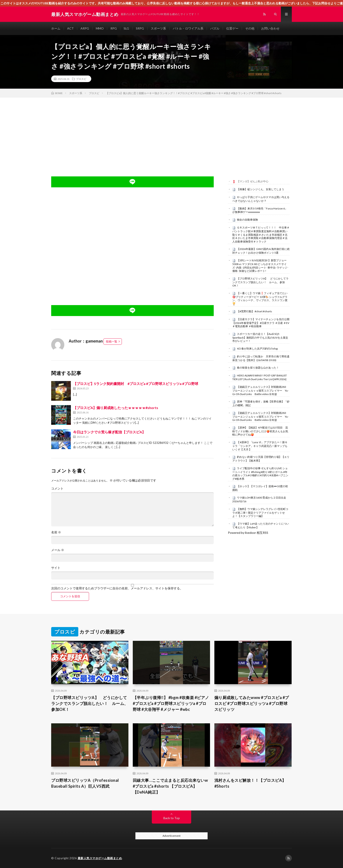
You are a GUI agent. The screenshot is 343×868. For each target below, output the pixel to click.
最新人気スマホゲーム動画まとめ (100, 858)
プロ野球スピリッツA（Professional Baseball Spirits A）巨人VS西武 (85, 783)
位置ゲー (232, 28)
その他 (250, 28)
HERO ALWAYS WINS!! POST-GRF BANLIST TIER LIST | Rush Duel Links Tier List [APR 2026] (260, 377)
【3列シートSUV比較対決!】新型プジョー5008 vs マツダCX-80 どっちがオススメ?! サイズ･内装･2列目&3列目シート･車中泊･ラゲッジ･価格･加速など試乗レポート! (260, 266)
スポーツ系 (158, 28)
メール (58, 550)
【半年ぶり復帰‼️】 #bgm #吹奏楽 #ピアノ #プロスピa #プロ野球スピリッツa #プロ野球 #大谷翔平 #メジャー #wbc (171, 703)
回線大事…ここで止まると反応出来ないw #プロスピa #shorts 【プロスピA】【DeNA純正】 (170, 786)
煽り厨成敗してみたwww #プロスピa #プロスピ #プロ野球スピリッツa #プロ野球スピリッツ (252, 703)
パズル (215, 28)
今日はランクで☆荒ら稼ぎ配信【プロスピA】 (109, 432)
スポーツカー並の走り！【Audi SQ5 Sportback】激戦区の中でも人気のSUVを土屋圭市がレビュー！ (260, 337)
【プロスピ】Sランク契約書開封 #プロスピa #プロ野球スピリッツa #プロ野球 (136, 384)
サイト (56, 568)
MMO (100, 28)
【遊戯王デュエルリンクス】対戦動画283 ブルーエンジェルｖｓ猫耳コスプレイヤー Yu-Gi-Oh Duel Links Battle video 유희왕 (261, 390)
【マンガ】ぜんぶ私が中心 (253, 181)
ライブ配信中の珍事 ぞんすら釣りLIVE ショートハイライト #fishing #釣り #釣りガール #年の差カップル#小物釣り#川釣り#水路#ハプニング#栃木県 (260, 474)
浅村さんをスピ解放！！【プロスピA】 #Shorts (252, 783)
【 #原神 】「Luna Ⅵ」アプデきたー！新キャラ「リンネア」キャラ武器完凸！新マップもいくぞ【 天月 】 (260, 446)
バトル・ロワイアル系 (188, 28)
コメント (57, 488)
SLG (126, 28)
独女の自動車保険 (247, 220)
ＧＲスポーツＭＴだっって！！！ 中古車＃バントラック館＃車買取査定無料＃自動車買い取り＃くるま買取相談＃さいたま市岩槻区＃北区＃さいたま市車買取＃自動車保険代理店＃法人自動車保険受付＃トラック (261, 235)
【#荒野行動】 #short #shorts (255, 311)
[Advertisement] (171, 130)
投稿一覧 (112, 341)
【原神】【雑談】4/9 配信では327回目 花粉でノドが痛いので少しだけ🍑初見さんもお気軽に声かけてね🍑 (260, 431)
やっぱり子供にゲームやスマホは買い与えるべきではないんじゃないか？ (261, 199)
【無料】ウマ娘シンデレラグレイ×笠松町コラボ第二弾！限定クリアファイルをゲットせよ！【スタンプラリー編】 (260, 513)
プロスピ (81, 79)
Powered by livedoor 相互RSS (248, 533)
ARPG (85, 28)
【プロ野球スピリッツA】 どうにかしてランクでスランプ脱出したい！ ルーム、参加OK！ (260, 282)
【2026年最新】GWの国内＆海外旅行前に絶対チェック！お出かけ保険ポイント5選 (261, 251)
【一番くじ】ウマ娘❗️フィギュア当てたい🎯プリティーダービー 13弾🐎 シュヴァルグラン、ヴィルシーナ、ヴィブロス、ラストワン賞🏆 (260, 298)
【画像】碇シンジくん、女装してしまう (261, 189)
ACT (70, 28)
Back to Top (172, 818)
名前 (56, 532)
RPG (114, 28)
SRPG (140, 28)
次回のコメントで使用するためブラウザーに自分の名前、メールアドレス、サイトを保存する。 (117, 588)
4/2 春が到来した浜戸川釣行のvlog (257, 349)
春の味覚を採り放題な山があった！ (258, 368)
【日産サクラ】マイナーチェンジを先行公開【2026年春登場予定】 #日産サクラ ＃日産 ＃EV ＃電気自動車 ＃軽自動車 (261, 323)
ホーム (56, 28)
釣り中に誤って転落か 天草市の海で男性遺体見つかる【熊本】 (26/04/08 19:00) (261, 358)
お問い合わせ (270, 28)
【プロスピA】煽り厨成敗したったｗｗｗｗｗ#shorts (116, 408)
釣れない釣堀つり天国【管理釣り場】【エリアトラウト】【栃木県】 (261, 459)
